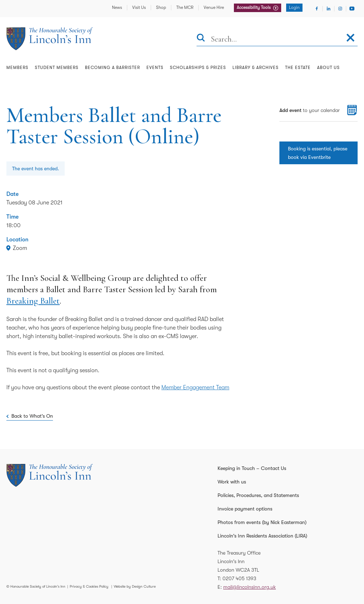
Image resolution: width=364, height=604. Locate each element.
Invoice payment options (245, 509)
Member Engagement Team (195, 387)
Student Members (57, 68)
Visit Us (139, 7)
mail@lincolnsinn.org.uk (250, 587)
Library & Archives (256, 68)
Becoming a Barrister (113, 68)
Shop (161, 7)
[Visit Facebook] (317, 9)
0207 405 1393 (239, 578)
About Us (328, 68)
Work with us (232, 482)
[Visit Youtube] (352, 9)
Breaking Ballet (33, 301)
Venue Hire (214, 7)
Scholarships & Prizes (198, 68)
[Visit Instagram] (340, 9)
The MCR (185, 7)
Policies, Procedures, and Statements (258, 495)
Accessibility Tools (254, 7)
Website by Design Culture (135, 586)
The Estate (298, 68)
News (117, 7)
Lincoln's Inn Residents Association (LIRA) (262, 536)
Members (17, 68)
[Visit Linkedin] (328, 9)
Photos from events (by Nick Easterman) (262, 522)
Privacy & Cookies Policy (89, 586)
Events (155, 68)
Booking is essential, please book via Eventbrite (318, 153)
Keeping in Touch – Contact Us (252, 468)
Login (294, 7)
